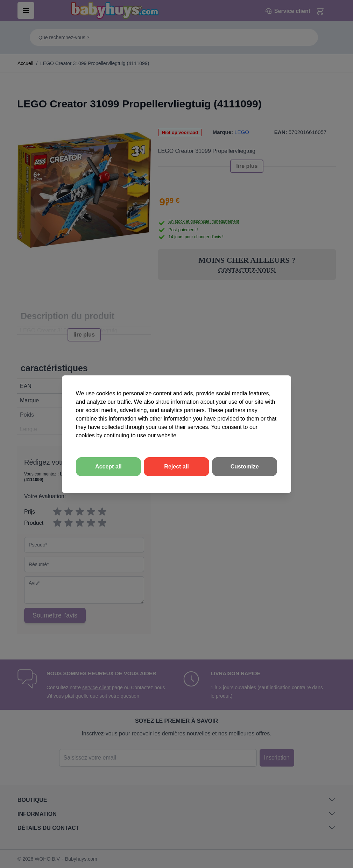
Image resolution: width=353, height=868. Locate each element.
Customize (245, 467)
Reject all (176, 467)
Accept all (108, 467)
